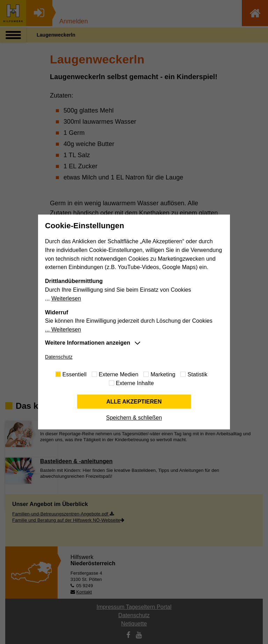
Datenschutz (59, 357)
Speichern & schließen (134, 418)
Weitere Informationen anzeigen (88, 343)
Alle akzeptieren (134, 402)
